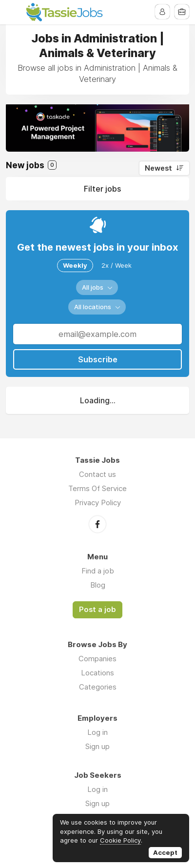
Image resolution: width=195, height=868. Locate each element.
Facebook (97, 524)
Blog (98, 585)
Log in (97, 732)
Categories (98, 687)
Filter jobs (102, 189)
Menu (13, 12)
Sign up (97, 746)
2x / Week (117, 265)
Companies (97, 659)
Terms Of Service (97, 488)
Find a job (98, 571)
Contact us (97, 474)
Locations (97, 673)
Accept (165, 852)
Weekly (75, 265)
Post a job (97, 610)
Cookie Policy (120, 840)
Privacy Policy (98, 503)
